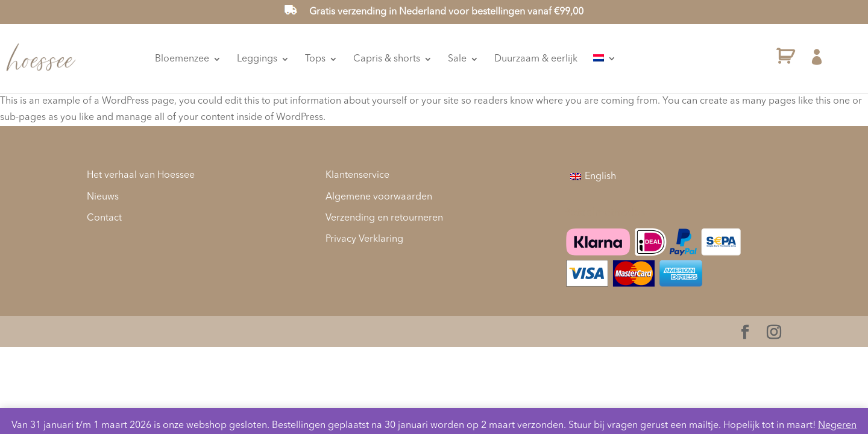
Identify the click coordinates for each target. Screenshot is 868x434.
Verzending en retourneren (384, 218)
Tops (364, 59)
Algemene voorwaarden (379, 197)
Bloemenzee (231, 59)
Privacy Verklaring (364, 239)
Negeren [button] (837, 426)
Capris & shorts (436, 59)
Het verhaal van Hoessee (141, 175)
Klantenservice (357, 175)
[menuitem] (653, 59)
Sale (506, 59)
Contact (104, 218)
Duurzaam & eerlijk (585, 59)
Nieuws (103, 197)
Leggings (306, 59)
